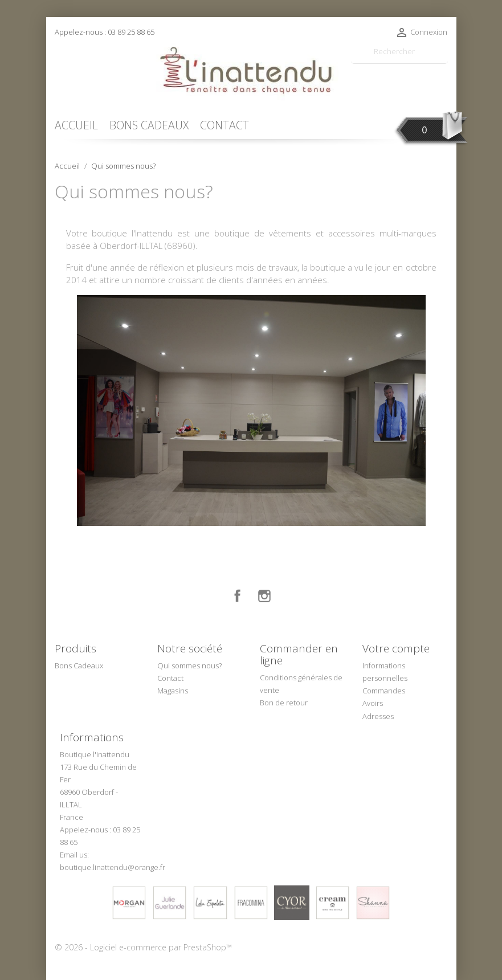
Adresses (378, 716)
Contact (170, 678)
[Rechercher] (399, 52)
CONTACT (225, 125)
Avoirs (373, 703)
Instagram (264, 596)
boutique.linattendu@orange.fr (113, 867)
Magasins (173, 691)
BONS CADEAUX (149, 125)
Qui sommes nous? (189, 665)
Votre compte (396, 648)
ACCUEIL (76, 125)
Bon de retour (284, 703)
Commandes (384, 691)
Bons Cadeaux (79, 665)
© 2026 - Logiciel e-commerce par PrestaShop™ (143, 947)
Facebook (238, 596)
